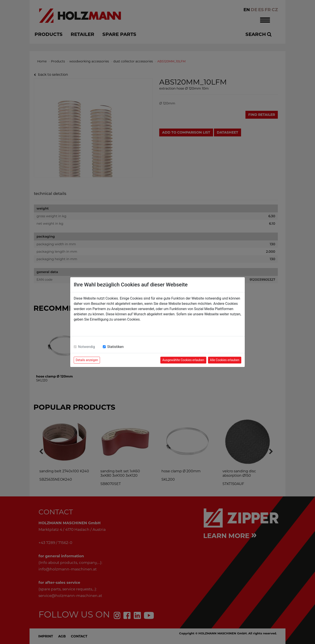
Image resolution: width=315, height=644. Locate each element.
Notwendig (87, 347)
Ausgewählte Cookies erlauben (183, 360)
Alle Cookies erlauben (225, 360)
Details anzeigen (87, 360)
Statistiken (115, 347)
